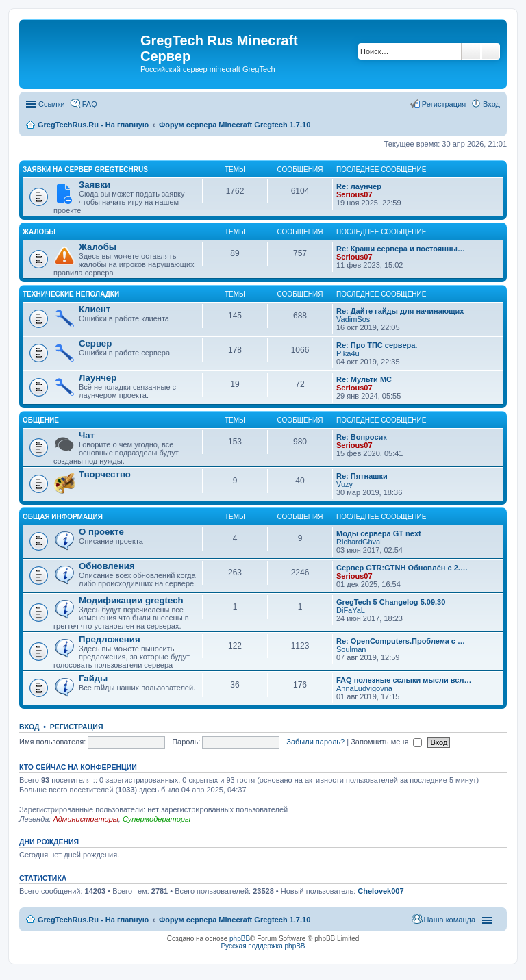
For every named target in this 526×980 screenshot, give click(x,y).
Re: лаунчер (359, 186)
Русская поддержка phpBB (263, 946)
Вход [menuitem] (491, 104)
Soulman (351, 649)
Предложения (110, 639)
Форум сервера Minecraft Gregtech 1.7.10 (235, 920)
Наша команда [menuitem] (450, 920)
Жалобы (39, 232)
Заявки (95, 185)
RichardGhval (359, 542)
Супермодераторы (156, 819)
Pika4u (348, 353)
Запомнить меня (386, 742)
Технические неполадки (71, 294)
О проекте (101, 532)
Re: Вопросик (362, 437)
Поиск (471, 51)
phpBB (240, 939)
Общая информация (63, 517)
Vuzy (345, 484)
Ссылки (52, 104)
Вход (29, 727)
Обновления (107, 566)
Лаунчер (98, 378)
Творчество (105, 474)
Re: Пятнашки (362, 476)
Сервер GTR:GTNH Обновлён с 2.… (402, 568)
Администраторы (85, 819)
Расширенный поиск (491, 51)
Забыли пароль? (315, 742)
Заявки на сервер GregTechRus (85, 169)
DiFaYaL (351, 610)
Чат (87, 435)
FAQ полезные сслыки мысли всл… (404, 680)
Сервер (95, 343)
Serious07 (354, 194)
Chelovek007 (380, 891)
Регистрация (77, 727)
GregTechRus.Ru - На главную (93, 920)
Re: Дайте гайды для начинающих (400, 311)
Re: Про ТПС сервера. (377, 345)
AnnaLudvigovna (364, 688)
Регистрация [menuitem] (444, 104)
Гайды (93, 678)
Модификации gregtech (131, 600)
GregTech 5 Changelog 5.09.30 (391, 602)
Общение (41, 420)
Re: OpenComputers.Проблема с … (401, 641)
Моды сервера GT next (379, 533)
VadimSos (353, 319)
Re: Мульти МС (364, 379)
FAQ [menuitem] (90, 104)
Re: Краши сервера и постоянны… (401, 249)
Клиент (95, 309)
